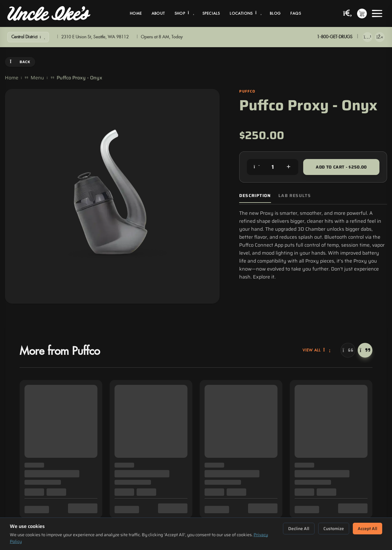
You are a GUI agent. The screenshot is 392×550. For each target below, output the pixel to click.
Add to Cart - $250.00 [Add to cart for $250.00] (341, 167)
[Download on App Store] (367, 37)
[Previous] (348, 350)
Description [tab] (255, 196)
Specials (211, 13)
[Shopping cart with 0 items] (362, 13)
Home (136, 13)
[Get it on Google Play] (380, 37)
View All (317, 350)
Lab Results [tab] (295, 196)
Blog (275, 13)
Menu (37, 78)
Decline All (299, 529)
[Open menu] (377, 13)
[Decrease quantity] (257, 167)
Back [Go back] (20, 62)
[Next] (365, 350)
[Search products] (348, 14)
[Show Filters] (28, 37)
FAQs (296, 13)
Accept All (367, 529)
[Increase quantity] (288, 167)
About (158, 13)
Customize (334, 529)
